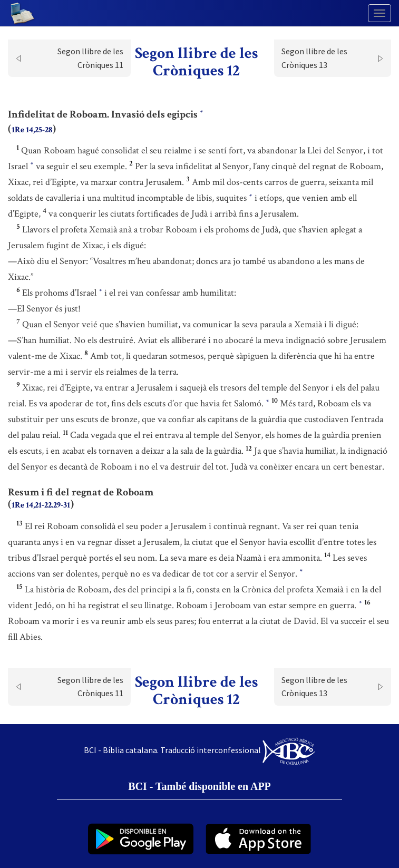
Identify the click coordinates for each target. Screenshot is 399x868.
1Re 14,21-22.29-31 (41, 505)
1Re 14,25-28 (32, 130)
